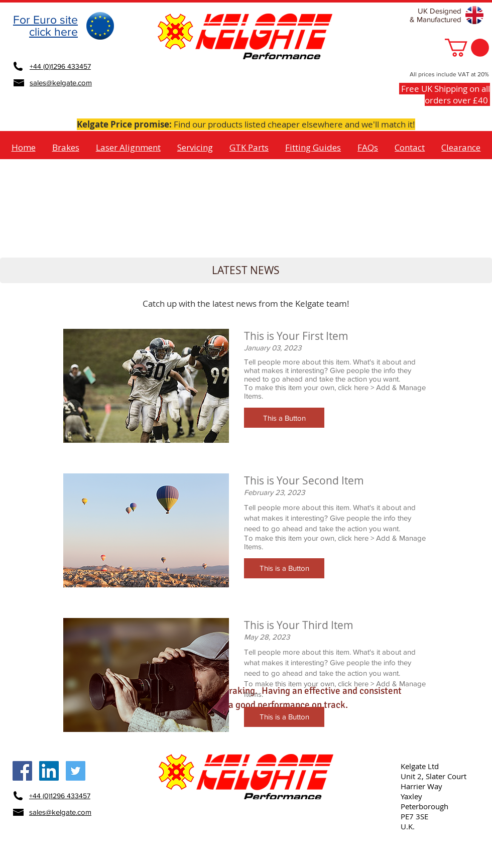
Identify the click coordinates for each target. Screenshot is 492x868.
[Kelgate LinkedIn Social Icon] (49, 771)
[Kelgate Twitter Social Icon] (76, 771)
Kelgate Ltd (420, 766)
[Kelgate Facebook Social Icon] (22, 771)
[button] (467, 48)
